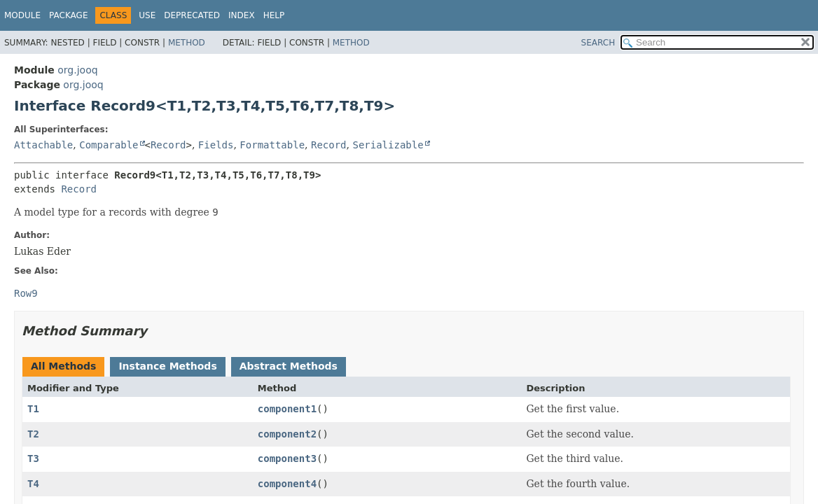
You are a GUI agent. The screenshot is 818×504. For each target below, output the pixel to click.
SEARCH (598, 43)
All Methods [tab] (63, 366)
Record (168, 145)
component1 (287, 409)
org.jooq (77, 70)
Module (22, 15)
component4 (287, 484)
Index (242, 15)
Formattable (272, 145)
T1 (33, 409)
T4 (33, 484)
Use (147, 15)
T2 (33, 434)
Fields (216, 145)
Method (187, 43)
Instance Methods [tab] (167, 366)
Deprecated (192, 15)
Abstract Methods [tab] (289, 366)
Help (274, 15)
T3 (33, 458)
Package (68, 15)
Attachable (43, 145)
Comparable (109, 145)
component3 (287, 458)
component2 (287, 434)
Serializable (388, 145)
